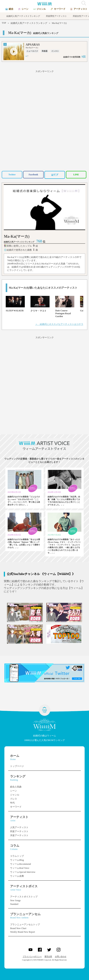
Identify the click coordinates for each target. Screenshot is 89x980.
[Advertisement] (44, 120)
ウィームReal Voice (20, 868)
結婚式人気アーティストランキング (29, 23)
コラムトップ (17, 856)
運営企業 (48, 956)
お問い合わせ (61, 956)
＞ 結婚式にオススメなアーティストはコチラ (59, 324)
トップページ (17, 766)
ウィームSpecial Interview (23, 872)
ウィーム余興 (17, 876)
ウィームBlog (17, 860)
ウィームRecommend (20, 864)
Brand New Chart (18, 928)
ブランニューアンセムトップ (25, 924)
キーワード (16, 807)
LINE (76, 175)
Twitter (12, 175)
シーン (14, 791)
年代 (12, 803)
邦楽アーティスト (19, 831)
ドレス (14, 799)
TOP (4, 23)
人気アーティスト (19, 827)
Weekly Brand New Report (22, 932)
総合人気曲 (16, 787)
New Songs (15, 900)
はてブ (55, 175)
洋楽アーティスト (19, 835)
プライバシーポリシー (32, 956)
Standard (14, 904)
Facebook (33, 175)
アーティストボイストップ (24, 897)
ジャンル (15, 795)
